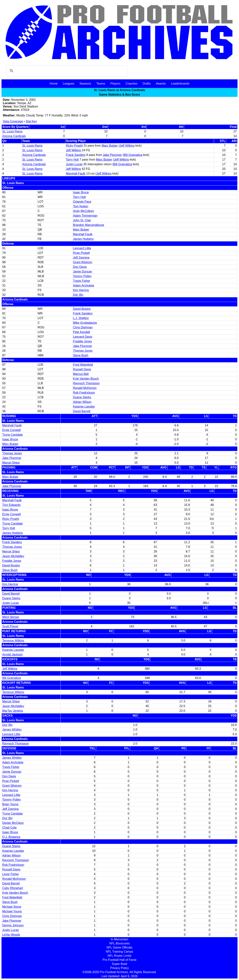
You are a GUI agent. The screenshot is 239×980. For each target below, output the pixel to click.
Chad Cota (9, 828)
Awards (161, 84)
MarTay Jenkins (13, 711)
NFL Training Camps (119, 952)
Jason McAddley (13, 556)
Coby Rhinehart (13, 888)
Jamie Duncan (83, 271)
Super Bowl (119, 964)
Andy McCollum (83, 211)
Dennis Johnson (13, 925)
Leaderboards (180, 84)
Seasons (85, 84)
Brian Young (10, 804)
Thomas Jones (83, 351)
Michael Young (12, 911)
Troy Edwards (11, 505)
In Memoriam (119, 939)
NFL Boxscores (120, 943)
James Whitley (12, 730)
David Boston (82, 309)
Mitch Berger (11, 617)
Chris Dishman (83, 327)
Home (54, 84)
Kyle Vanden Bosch (86, 379)
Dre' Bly (78, 295)
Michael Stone (12, 907)
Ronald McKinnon (85, 388)
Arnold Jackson (12, 654)
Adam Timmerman (85, 216)
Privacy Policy (119, 968)
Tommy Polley (82, 276)
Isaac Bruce (81, 192)
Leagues (68, 84)
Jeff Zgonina (81, 258)
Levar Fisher (11, 874)
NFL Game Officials (120, 947)
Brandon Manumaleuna (89, 225)
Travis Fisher (82, 281)
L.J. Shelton (81, 318)
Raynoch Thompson (86, 383)
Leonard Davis (83, 337)
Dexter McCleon (13, 823)
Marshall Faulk (76, 174)
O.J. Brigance (11, 837)
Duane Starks (82, 397)
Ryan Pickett (81, 253)
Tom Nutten (81, 206)
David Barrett (82, 411)
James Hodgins (83, 239)
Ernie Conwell (11, 430)
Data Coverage (13, 121)
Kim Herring (81, 290)
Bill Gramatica (133, 155)
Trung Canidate (13, 435)
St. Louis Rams (12, 131)
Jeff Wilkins (127, 146)
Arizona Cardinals (14, 136)
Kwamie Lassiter (84, 407)
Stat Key (31, 121)
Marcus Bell (81, 374)
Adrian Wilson (82, 402)
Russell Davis (82, 369)
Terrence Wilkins (13, 641)
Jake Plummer (112, 155)
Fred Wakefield (83, 365)
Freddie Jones (82, 341)
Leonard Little (82, 248)
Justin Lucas (74, 164)
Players (115, 84)
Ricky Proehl (74, 146)
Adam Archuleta (84, 285)
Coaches (132, 84)
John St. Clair (82, 220)
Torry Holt (72, 160)
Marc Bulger (110, 146)
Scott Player (10, 626)
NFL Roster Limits (119, 956)
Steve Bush (81, 355)
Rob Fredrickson (84, 393)
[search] (66, 71)
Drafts (147, 84)
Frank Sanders (76, 155)
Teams (101, 84)
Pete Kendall (82, 332)
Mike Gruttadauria (85, 323)
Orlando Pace (82, 202)
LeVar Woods (11, 935)
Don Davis (80, 267)
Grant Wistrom (83, 262)
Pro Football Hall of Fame (119, 960)
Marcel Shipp (11, 463)
